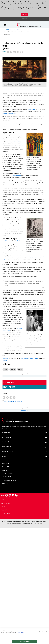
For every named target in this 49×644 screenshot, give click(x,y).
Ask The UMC (9, 382)
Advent (20, 369)
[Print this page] (18, 52)
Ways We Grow (7, 442)
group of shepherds (16, 176)
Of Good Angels (33, 257)
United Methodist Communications (29, 358)
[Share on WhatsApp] (15, 52)
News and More (7, 447)
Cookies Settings (24, 637)
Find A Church (10, 387)
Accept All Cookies (24, 641)
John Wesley (6, 241)
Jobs (3, 500)
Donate (4, 456)
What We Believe (19, 30)
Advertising (5, 503)
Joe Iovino (6, 358)
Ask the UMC (6, 477)
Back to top (24, 411)
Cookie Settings (7, 513)
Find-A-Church (7, 474)
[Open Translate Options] (7, 34)
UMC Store (6, 463)
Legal (3, 507)
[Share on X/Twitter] (11, 52)
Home (4, 30)
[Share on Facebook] (8, 52)
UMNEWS (5, 484)
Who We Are (10, 30)
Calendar (5, 470)
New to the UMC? (7, 452)
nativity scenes (31, 110)
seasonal (13, 369)
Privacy (4, 510)
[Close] (46, 631)
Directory (6, 467)
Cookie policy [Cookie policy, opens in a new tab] (20, 633)
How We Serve (6, 437)
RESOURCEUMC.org (9, 480)
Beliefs (6, 369)
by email (5, 360)
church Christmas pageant (9, 114)
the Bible (17, 141)
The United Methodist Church (13, 402)
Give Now (24, 15)
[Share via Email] (21, 52)
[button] (46, 25)
